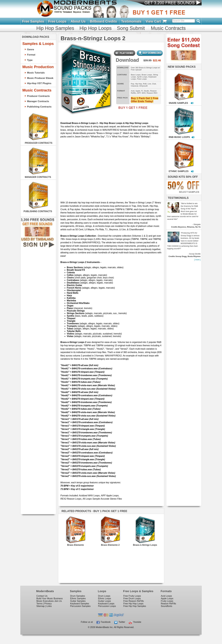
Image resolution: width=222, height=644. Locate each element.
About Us (78, 21)
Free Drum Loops (132, 598)
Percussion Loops (107, 606)
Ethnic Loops (105, 598)
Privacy (48, 604)
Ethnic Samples (78, 598)
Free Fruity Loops (132, 596)
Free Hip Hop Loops (133, 604)
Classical (135, 86)
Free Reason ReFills (134, 601)
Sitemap (40, 606)
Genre (31, 49)
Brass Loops (147, 75)
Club (154, 84)
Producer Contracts (38, 96)
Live (149, 84)
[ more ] (197, 260)
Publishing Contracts (39, 107)
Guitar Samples (78, 601)
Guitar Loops (105, 601)
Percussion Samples (80, 606)
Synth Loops (142, 77)
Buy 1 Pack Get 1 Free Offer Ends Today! (145, 100)
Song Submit (131, 28)
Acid (133, 91)
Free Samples (33, 21)
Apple (138, 91)
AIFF (139, 93)
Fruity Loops (167, 601)
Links (49, 606)
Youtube (135, 622)
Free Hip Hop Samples (135, 606)
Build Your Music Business (50, 598)
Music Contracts (168, 28)
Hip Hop (139, 84)
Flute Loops (142, 79)
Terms (39, 604)
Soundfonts (166, 606)
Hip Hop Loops (95, 28)
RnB (145, 84)
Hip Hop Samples (55, 28)
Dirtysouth (143, 86)
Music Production (38, 67)
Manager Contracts (38, 101)
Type (30, 60)
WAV (144, 93)
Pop (132, 84)
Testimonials (131, 21)
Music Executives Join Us (49, 601)
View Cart (157, 21)
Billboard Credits (103, 21)
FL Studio (145, 91)
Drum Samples (78, 596)
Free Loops (57, 21)
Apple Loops (167, 598)
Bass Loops (136, 75)
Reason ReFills (168, 604)
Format (31, 55)
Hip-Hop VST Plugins (39, 83)
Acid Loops (166, 596)
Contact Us (42, 596)
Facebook (104, 622)
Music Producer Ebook (40, 78)
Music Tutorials (36, 73)
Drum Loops (104, 596)
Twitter (120, 622)
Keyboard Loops (106, 604)
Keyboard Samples (80, 604)
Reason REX (152, 93)
